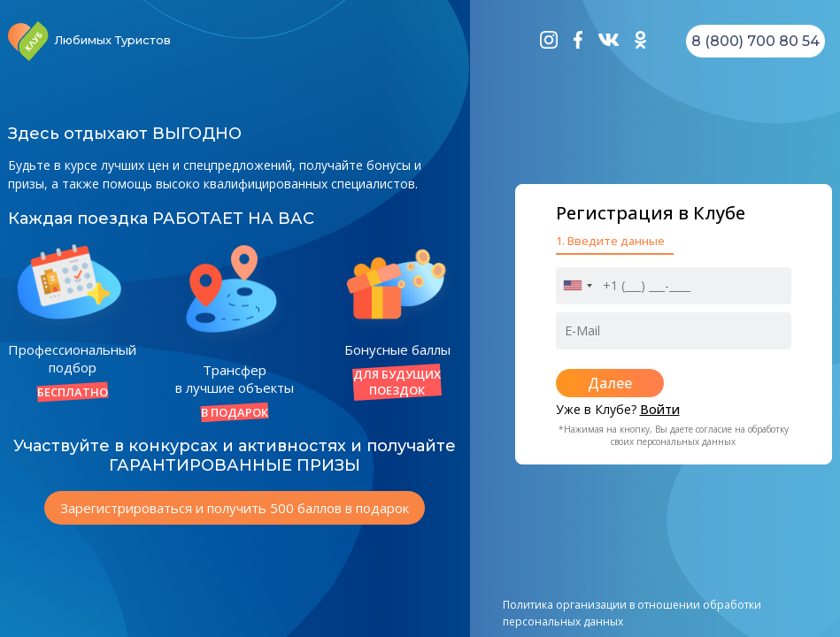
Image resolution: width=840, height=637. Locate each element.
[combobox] (577, 286)
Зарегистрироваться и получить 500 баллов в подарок (235, 508)
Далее (610, 383)
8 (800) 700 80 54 (755, 41)
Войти (660, 409)
